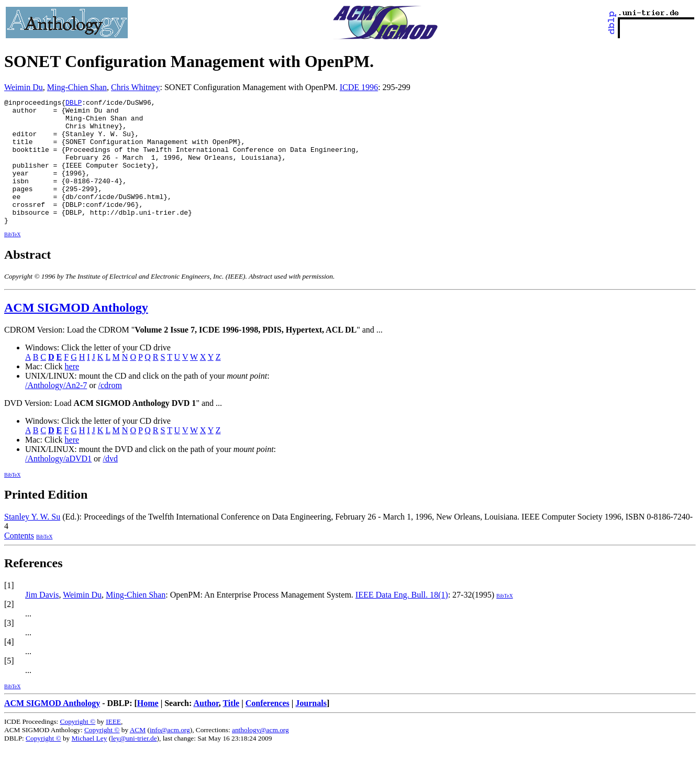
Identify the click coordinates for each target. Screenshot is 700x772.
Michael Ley (90, 763)
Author (206, 728)
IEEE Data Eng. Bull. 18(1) (402, 620)
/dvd (110, 484)
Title (231, 728)
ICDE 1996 (359, 87)
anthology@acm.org (260, 755)
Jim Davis (42, 620)
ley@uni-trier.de (134, 763)
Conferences (268, 728)
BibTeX (13, 260)
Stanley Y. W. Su (32, 542)
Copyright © (78, 747)
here (72, 391)
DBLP (74, 104)
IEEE (113, 747)
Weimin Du (24, 87)
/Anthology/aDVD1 (58, 484)
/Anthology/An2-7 (56, 410)
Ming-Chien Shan (77, 87)
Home (148, 728)
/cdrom (110, 410)
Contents (19, 561)
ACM (138, 755)
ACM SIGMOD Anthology (76, 333)
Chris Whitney (135, 87)
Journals (311, 728)
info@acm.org (170, 755)
